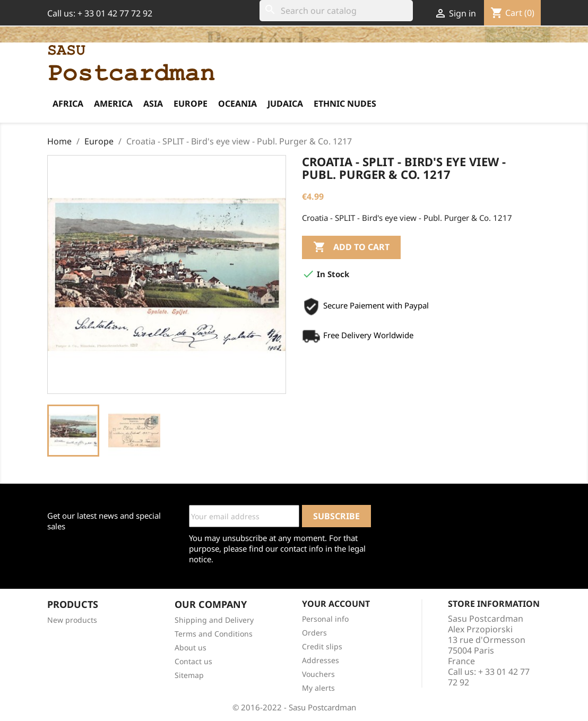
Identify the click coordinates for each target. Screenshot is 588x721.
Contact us (193, 661)
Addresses (321, 660)
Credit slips (322, 646)
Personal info (325, 619)
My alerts (318, 688)
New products (72, 620)
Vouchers (318, 674)
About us (191, 647)
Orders (314, 633)
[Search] (336, 11)
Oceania (237, 104)
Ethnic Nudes (345, 104)
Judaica (285, 104)
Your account (336, 604)
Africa (68, 104)
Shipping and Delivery (214, 620)
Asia (153, 104)
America (113, 104)
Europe (191, 104)
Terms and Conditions (214, 634)
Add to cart (351, 247)
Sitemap (189, 675)
